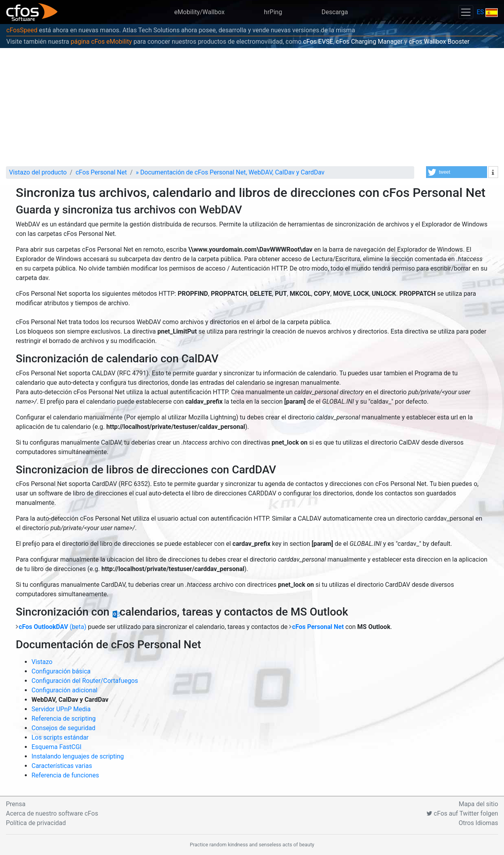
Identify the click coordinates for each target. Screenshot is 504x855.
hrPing (273, 12)
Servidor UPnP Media (61, 709)
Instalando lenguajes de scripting (78, 756)
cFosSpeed (22, 30)
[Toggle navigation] (466, 12)
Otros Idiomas (478, 823)
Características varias (62, 766)
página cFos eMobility (101, 42)
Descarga (334, 12)
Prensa (16, 804)
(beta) (53, 627)
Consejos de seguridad (63, 728)
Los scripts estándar (60, 737)
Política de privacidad (36, 823)
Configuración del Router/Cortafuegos (85, 681)
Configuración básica (61, 671)
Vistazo (42, 662)
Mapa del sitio (478, 804)
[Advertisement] (252, 107)
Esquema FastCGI (57, 747)
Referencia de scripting (64, 719)
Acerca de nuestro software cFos (52, 813)
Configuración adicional (65, 690)
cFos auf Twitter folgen (462, 813)
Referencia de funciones (65, 775)
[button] (457, 172)
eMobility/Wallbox (199, 12)
